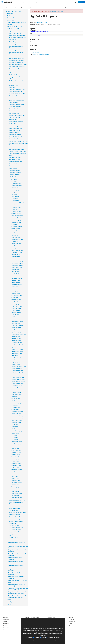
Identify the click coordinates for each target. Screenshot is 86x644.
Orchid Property (15, 409)
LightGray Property (16, 336)
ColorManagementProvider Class (17, 94)
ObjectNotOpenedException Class (18, 151)
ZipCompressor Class (15, 540)
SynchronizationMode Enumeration (18, 513)
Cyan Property (15, 233)
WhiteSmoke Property (17, 493)
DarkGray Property (16, 242)
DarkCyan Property (16, 237)
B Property (14, 192)
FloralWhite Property (17, 282)
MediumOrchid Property (17, 371)
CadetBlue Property (16, 214)
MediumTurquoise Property (18, 381)
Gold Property (15, 298)
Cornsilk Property (16, 229)
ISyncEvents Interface (15, 130)
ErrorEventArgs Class (14, 109)
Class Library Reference (36, 7)
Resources (28, 2)
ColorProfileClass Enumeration (17, 105)
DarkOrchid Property (16, 254)
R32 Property (15, 437)
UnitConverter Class (14, 525)
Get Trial (81, 2)
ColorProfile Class (14, 102)
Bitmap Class (12, 40)
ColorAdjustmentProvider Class (17, 89)
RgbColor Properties (69, 7)
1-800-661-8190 (68, 2)
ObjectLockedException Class (17, 149)
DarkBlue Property (16, 235)
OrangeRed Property (16, 407)
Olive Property (15, 401)
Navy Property (15, 397)
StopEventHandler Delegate (16, 506)
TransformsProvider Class (16, 517)
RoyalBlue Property (16, 444)
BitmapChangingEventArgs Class (17, 50)
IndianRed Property (16, 313)
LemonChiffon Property (17, 326)
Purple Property (15, 433)
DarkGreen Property (16, 244)
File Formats (10, 24)
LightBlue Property (16, 328)
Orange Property (15, 405)
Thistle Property (15, 478)
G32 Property (15, 291)
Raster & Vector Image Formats (32, 617)
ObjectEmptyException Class (16, 147)
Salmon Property (16, 448)
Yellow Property (15, 496)
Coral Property (15, 224)
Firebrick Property (16, 280)
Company (35, 2)
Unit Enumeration (13, 523)
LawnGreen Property (16, 323)
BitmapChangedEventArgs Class (17, 44)
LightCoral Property (16, 330)
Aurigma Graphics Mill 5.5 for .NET (23, 7)
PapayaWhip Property (17, 420)
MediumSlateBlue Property (18, 377)
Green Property (15, 304)
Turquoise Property (16, 485)
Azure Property (15, 190)
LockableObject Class (15, 139)
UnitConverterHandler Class (16, 528)
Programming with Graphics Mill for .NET (17, 22)
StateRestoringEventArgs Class (17, 500)
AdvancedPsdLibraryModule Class (18, 35)
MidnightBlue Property (17, 386)
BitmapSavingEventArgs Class (17, 62)
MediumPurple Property (17, 373)
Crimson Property (16, 231)
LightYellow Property (17, 353)
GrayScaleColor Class (15, 117)
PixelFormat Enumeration (15, 157)
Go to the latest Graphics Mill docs (57, 11)
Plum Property (15, 429)
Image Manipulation (51, 617)
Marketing (43, 638)
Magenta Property (16, 362)
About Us (71, 617)
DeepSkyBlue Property (17, 274)
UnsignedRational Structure (16, 532)
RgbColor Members (15, 170)
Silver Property (15, 459)
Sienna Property (15, 457)
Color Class (12, 87)
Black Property (15, 201)
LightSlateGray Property (17, 349)
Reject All (32, 641)
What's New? (10, 16)
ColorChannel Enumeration (16, 92)
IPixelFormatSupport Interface (17, 126)
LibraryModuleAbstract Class (16, 137)
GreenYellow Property (17, 306)
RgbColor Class (60, 7)
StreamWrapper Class (15, 508)
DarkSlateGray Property (17, 265)
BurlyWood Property (16, 211)
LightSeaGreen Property (17, 345)
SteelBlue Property (16, 472)
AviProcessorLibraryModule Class (18, 38)
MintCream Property (16, 388)
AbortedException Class (15, 33)
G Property (14, 289)
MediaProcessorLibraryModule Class (18, 141)
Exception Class (13, 111)
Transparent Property (17, 483)
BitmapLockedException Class (17, 60)
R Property (14, 435)
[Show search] (75, 2)
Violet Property (15, 487)
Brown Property (15, 209)
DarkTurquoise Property (17, 267)
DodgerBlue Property (17, 278)
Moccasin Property (16, 392)
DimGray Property (16, 276)
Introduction (10, 14)
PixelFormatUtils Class (15, 160)
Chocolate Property (16, 220)
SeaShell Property (16, 455)
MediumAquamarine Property (19, 366)
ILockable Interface (14, 124)
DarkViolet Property (16, 270)
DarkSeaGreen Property (17, 261)
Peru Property (15, 425)
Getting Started (11, 20)
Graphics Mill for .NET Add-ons (15, 27)
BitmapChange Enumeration (16, 42)
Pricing (22, 2)
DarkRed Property (16, 257)
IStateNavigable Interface (15, 128)
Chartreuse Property (16, 218)
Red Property (15, 440)
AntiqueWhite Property (17, 186)
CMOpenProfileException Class (17, 81)
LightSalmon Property (17, 343)
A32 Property (15, 181)
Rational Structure (14, 166)
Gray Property (15, 302)
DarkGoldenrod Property (17, 239)
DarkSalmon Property (17, 259)
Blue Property (15, 205)
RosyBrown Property (17, 442)
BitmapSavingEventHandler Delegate (18, 65)
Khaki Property (15, 317)
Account (41, 2)
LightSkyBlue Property (17, 347)
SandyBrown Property (17, 450)
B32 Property (15, 194)
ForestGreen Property (17, 285)
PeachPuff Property (16, 422)
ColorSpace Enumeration (15, 107)
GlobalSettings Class (14, 113)
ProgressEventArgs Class (16, 162)
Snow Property (15, 468)
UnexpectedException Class (16, 521)
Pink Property (15, 427)
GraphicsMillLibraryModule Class (17, 115)
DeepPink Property (16, 272)
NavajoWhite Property (17, 394)
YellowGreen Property (17, 498)
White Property (15, 491)
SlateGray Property (16, 465)
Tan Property (15, 474)
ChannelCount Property (17, 216)
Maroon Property (16, 364)
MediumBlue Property (17, 369)
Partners (57, 638)
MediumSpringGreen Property (19, 379)
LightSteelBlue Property (17, 351)
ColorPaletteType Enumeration (17, 100)
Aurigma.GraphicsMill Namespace (49, 7)
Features (16, 2)
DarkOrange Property (17, 252)
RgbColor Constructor (16, 173)
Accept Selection (43, 641)
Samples (9, 600)
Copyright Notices (11, 604)
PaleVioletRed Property (17, 418)
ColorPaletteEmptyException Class (18, 98)
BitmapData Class (14, 56)
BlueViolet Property (16, 207)
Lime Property (15, 356)
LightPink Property (16, 341)
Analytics (36, 638)
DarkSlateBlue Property (17, 263)
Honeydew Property (16, 308)
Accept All (54, 641)
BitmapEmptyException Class (16, 58)
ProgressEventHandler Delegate (17, 164)
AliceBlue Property (16, 183)
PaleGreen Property (16, 414)
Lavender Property (16, 319)
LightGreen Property (16, 338)
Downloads (5, 617)
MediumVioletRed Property (18, 384)
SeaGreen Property (16, 452)
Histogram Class (13, 120)
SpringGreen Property (17, 470)
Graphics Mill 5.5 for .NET (10, 7)
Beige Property (15, 196)
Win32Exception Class (15, 538)
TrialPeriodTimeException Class (17, 519)
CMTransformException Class (17, 83)
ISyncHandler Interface (15, 133)
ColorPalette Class (14, 96)
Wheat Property (15, 489)
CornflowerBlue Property (17, 227)
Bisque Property (15, 199)
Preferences (50, 638)
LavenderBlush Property (17, 321)
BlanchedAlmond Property (18, 203)
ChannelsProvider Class (15, 69)
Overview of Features (12, 18)
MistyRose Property (16, 390)
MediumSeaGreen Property (18, 375)
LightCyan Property (16, 332)
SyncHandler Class (14, 510)
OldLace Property (16, 399)
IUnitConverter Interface (15, 135)
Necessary (30, 638)
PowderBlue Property (17, 431)
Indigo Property (15, 315)
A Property (14, 179)
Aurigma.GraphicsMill (42, 23)
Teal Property (15, 476)
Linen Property (15, 360)
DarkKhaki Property (16, 246)
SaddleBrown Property (17, 446)
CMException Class (14, 75)
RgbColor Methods (15, 175)
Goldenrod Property (16, 300)
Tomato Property (16, 480)
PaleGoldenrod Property (17, 412)
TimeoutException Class (15, 515)
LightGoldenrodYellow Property (19, 334)
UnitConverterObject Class (16, 530)
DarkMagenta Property (17, 248)
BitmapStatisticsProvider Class (17, 67)
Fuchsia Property (16, 287)
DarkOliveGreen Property (18, 250)
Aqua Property (15, 188)
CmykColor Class (13, 85)
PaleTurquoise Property (17, 416)
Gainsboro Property (16, 293)
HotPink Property (16, 310)
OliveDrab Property (16, 403)
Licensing (9, 602)
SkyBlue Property (16, 461)
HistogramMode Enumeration (16, 122)
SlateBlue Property (16, 463)
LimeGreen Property (16, 358)
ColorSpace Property (17, 222)
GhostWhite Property (17, 295)
